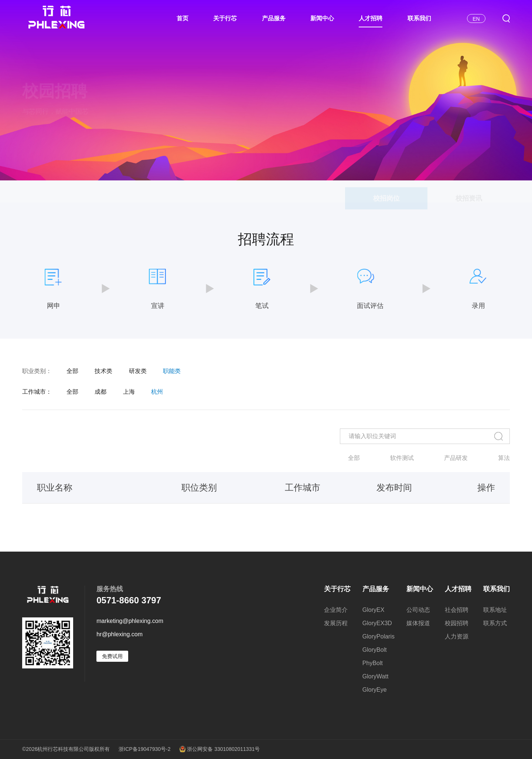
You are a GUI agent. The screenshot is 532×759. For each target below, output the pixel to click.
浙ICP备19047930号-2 (144, 749)
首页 (183, 18)
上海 (129, 392)
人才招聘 (371, 18)
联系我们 (419, 18)
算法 (504, 458)
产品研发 (456, 458)
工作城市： (37, 392)
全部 (72, 371)
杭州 (157, 392)
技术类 (103, 371)
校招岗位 (386, 194)
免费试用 (112, 656)
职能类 (172, 371)
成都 (100, 392)
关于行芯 (225, 18)
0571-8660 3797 (129, 600)
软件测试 (402, 458)
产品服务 (274, 18)
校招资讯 (469, 194)
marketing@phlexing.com (130, 621)
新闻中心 (322, 18)
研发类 (138, 371)
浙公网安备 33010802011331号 (219, 749)
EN (476, 19)
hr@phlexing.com (120, 634)
